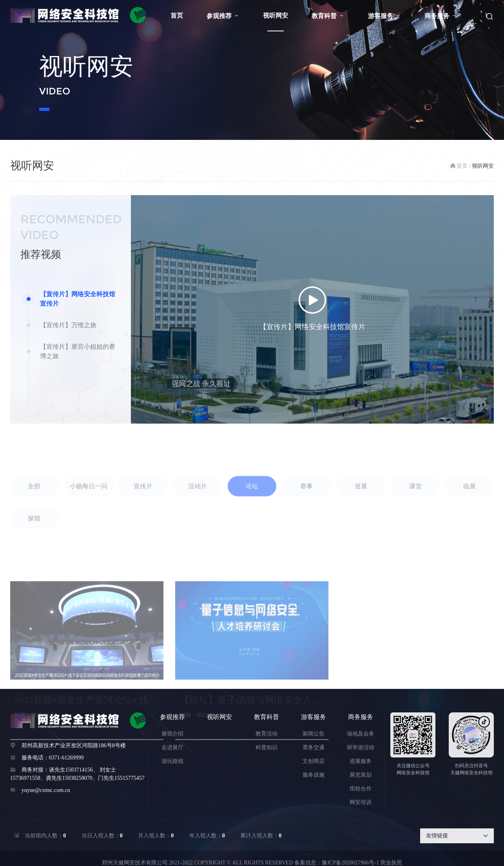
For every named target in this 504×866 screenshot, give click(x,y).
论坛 (252, 519)
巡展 (361, 519)
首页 (177, 15)
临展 (470, 519)
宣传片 (143, 519)
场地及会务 (361, 734)
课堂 (415, 519)
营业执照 (391, 863)
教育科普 (328, 16)
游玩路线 (172, 761)
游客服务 (384, 16)
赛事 (306, 519)
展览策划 (361, 775)
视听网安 (276, 15)
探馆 (34, 551)
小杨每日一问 (89, 519)
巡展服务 (361, 761)
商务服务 (441, 16)
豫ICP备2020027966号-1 (350, 863)
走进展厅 (172, 747)
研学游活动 (361, 747)
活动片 (198, 519)
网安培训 (361, 802)
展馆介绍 (172, 734)
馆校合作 (361, 789)
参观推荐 (223, 16)
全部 (34, 519)
